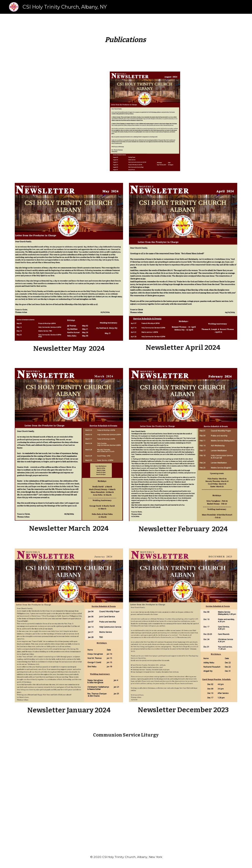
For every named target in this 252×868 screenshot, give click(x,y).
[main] (126, 40)
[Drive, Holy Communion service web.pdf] (107, 793)
